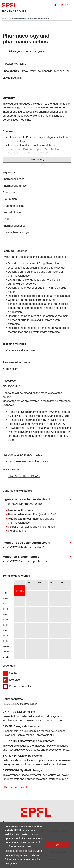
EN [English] (67, 5)
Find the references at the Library (28, 461)
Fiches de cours (14, 12)
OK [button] (58, 845)
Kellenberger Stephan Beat (54, 71)
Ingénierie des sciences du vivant (36, 502)
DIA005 (20, 591)
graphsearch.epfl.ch (27, 704)
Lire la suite (37, 160)
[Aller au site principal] (3, 18)
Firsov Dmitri (28, 71)
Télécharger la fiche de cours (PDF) (24, 51)
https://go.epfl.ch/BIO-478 (24, 476)
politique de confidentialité (20, 851)
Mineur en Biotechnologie (36, 559)
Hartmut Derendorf (19, 436)
